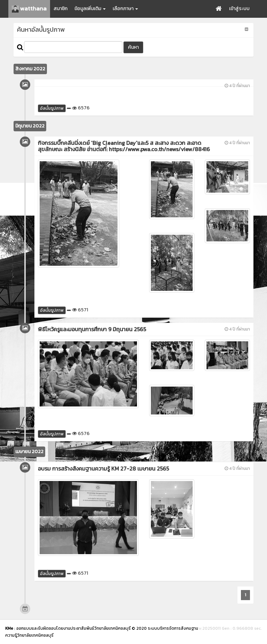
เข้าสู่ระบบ (239, 9)
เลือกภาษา (125, 9)
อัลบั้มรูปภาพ (52, 108)
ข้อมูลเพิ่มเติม (90, 9)
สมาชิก (60, 9)
